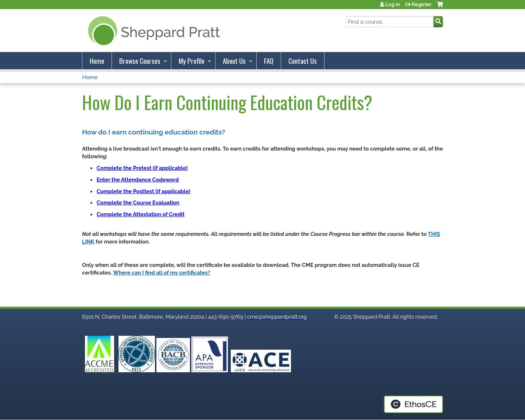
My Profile (192, 61)
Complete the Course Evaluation (138, 203)
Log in (393, 4)
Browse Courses (140, 61)
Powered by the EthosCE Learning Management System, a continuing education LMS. (413, 404)
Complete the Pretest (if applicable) (142, 168)
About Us (234, 61)
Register (421, 4)
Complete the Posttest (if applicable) (143, 191)
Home (97, 61)
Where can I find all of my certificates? (162, 273)
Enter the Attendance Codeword (138, 180)
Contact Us (303, 61)
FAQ (269, 61)
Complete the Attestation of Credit (141, 214)
